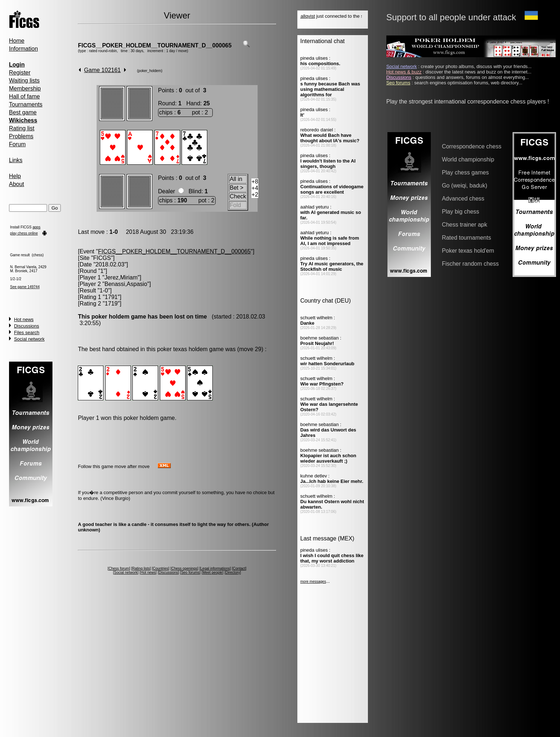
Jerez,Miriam (121, 277)
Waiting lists (24, 81)
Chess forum (119, 568)
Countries (161, 568)
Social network (29, 339)
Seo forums (190, 572)
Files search (27, 332)
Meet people (213, 572)
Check (238, 196)
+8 (255, 182)
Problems (21, 136)
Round (167, 103)
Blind (195, 191)
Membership (25, 89)
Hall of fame (24, 96)
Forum (17, 144)
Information (24, 49)
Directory (233, 572)
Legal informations (215, 568)
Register (20, 73)
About (17, 184)
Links (16, 160)
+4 (255, 188)
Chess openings (184, 568)
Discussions (27, 326)
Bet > (237, 188)
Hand (193, 103)
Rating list (22, 128)
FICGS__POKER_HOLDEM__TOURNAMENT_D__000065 (155, 45)
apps (37, 227)
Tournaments (26, 104)
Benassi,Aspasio (126, 284)
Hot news (24, 319)
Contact (239, 568)
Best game (23, 112)
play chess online (24, 233)
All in (236, 179)
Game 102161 (102, 70)
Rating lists (141, 568)
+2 (255, 195)
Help (15, 176)
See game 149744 (25, 287)
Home (17, 41)
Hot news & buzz (404, 72)
